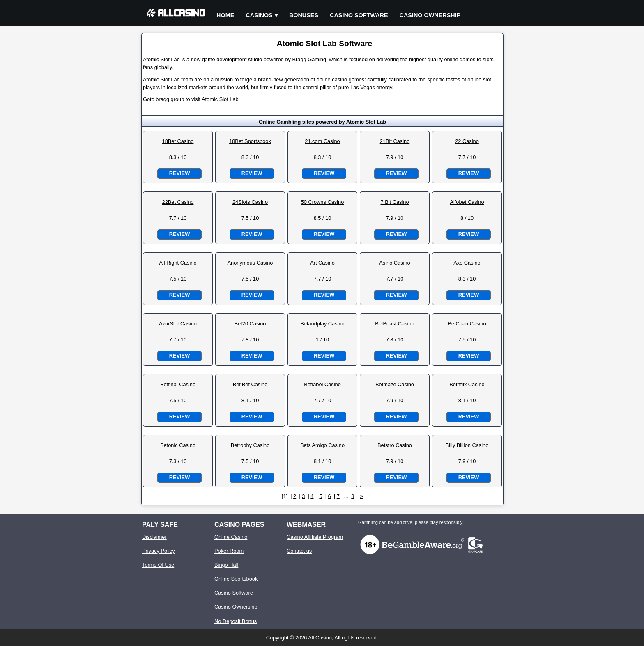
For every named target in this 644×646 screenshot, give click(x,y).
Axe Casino (467, 263)
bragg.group (170, 99)
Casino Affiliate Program (315, 537)
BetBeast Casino (394, 324)
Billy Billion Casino (467, 445)
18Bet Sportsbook (250, 141)
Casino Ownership (430, 15)
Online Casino (231, 537)
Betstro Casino (395, 445)
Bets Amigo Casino (322, 445)
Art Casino (322, 263)
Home (225, 15)
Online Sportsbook (236, 579)
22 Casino (467, 141)
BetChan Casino (467, 324)
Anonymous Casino (250, 263)
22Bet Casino (178, 202)
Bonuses (304, 15)
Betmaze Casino (395, 384)
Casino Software (359, 15)
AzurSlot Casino (178, 324)
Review (179, 173)
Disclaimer (154, 537)
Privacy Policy (159, 551)
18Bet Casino (178, 141)
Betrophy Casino (250, 445)
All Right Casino (178, 263)
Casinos (259, 15)
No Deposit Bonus (236, 621)
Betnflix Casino (467, 384)
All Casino (320, 638)
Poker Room (229, 551)
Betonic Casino (178, 445)
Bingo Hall (226, 565)
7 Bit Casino (395, 202)
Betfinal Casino (178, 384)
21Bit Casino (395, 141)
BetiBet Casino (250, 384)
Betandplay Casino (322, 324)
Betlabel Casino (322, 384)
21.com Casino (322, 141)
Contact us (299, 551)
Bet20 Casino (250, 324)
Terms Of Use (158, 565)
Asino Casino (394, 263)
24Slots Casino (250, 202)
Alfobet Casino (467, 202)
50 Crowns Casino (323, 202)
